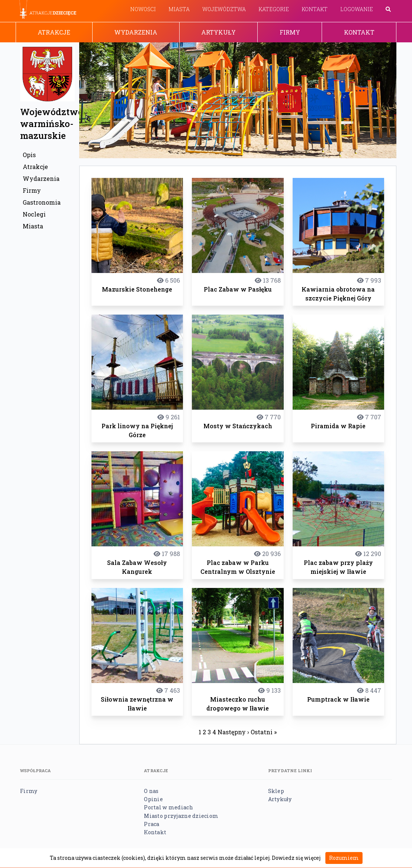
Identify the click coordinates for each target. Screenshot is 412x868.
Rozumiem (344, 858)
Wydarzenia (136, 32)
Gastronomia (42, 202)
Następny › (233, 732)
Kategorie (274, 9)
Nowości (143, 9)
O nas (151, 791)
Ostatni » (264, 732)
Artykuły (218, 32)
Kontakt (315, 9)
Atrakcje (54, 32)
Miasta (179, 9)
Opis (29, 155)
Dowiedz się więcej (296, 858)
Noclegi (34, 214)
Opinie (153, 799)
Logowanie (357, 9)
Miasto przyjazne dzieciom (181, 816)
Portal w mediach (168, 807)
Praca (152, 824)
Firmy (290, 32)
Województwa (224, 9)
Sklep (276, 791)
